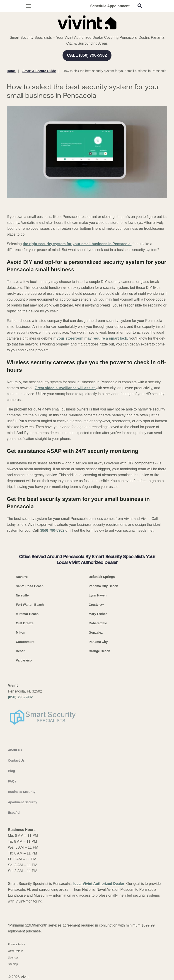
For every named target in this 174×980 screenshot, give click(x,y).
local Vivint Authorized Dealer (99, 884)
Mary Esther (98, 614)
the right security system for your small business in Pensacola (77, 244)
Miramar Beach (27, 614)
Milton (21, 632)
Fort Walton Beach (30, 605)
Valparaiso (24, 660)
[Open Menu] (29, 6)
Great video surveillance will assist (65, 388)
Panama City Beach (104, 586)
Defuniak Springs (102, 577)
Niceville (22, 595)
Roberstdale (98, 623)
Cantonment (25, 642)
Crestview (96, 605)
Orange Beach (100, 651)
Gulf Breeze (25, 623)
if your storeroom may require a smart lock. (91, 338)
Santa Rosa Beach (30, 586)
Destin (21, 651)
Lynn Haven (98, 595)
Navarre (22, 577)
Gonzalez (96, 632)
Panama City (98, 642)
